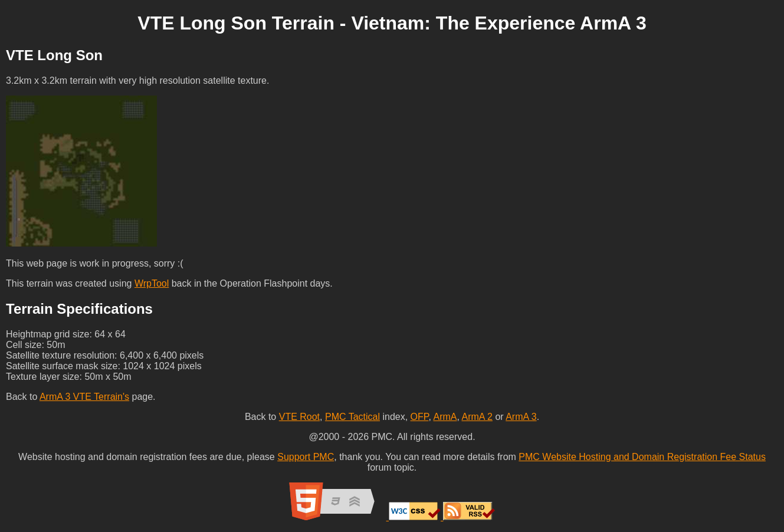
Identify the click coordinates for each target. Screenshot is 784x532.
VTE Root (299, 417)
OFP (420, 417)
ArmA (445, 417)
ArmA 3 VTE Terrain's (84, 397)
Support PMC (306, 457)
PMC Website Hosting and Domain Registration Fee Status (642, 457)
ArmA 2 (477, 417)
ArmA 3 (521, 417)
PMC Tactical (352, 417)
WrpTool (152, 283)
